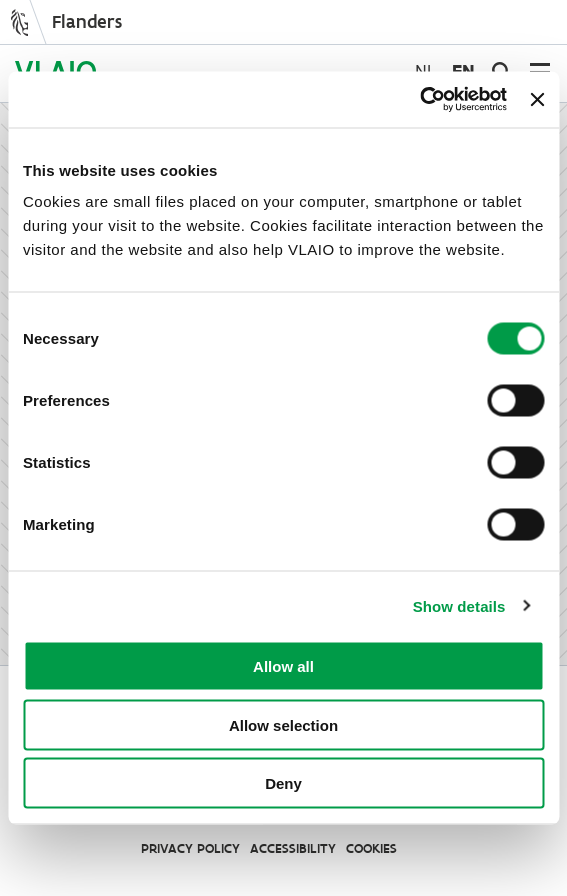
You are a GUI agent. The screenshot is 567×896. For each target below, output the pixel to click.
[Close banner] (537, 99)
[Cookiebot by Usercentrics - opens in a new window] (419, 100)
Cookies (371, 848)
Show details (459, 605)
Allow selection (283, 724)
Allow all (283, 666)
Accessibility (293, 848)
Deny (283, 783)
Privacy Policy (190, 848)
